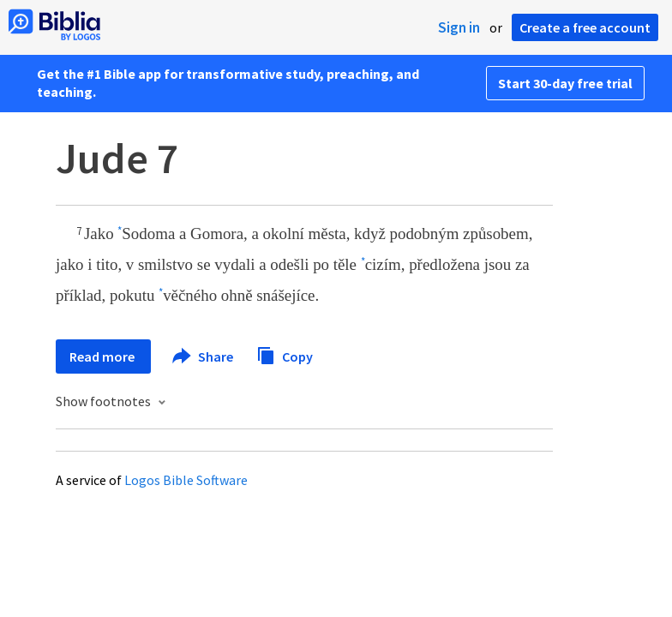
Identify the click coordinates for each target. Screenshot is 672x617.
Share (204, 356)
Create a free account (585, 27)
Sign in (459, 27)
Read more (103, 356)
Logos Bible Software (186, 480)
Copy (285, 354)
